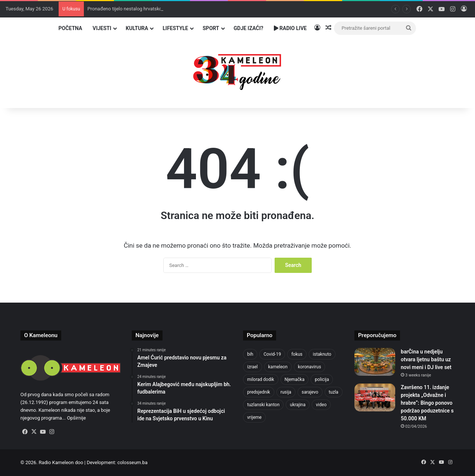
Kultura (137, 28)
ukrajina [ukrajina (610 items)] (298, 405)
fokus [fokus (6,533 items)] (297, 354)
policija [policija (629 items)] (322, 379)
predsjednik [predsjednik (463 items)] (259, 392)
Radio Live (290, 28)
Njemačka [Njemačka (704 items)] (295, 379)
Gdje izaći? (249, 28)
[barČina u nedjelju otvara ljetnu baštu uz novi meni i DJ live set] (375, 362)
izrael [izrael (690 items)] (253, 367)
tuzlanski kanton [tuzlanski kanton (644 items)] (263, 405)
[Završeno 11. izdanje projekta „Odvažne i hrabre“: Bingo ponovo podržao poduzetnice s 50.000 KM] (375, 397)
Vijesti (102, 28)
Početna (71, 28)
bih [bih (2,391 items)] (250, 354)
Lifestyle (175, 28)
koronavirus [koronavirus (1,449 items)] (309, 367)
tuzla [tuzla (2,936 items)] (334, 392)
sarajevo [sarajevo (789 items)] (310, 392)
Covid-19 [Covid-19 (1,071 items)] (272, 354)
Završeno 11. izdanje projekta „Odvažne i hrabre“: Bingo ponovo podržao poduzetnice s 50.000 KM (427, 403)
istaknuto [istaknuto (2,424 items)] (322, 354)
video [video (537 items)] (321, 405)
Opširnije (76, 418)
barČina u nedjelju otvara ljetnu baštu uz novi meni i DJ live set (426, 359)
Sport (211, 28)
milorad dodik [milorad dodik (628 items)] (261, 379)
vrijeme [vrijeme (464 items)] (254, 417)
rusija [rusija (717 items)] (286, 392)
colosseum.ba (132, 462)
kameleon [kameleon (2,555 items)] (278, 367)
